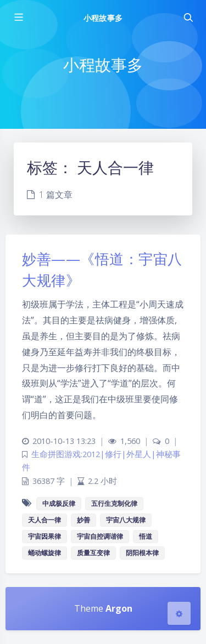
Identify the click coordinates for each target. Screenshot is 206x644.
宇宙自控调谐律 (100, 536)
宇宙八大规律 (126, 520)
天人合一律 (44, 520)
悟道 (146, 536)
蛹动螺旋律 (44, 553)
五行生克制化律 (114, 503)
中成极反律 (59, 503)
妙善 (83, 520)
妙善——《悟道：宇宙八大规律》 (102, 269)
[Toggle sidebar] (18, 18)
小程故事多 (103, 18)
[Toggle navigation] (188, 18)
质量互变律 (93, 553)
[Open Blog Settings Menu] (179, 613)
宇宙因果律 (44, 536)
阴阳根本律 (142, 553)
